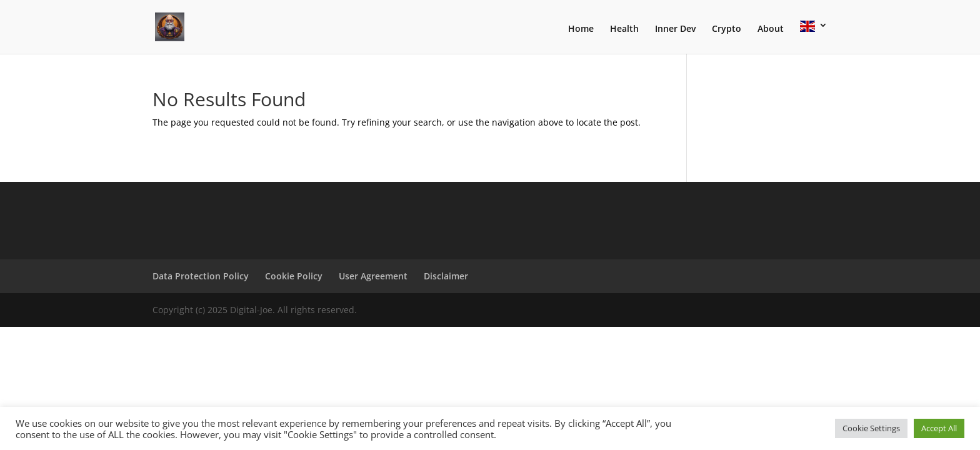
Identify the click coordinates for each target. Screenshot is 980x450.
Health (624, 29)
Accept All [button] (939, 428)
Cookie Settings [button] (871, 428)
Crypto (727, 29)
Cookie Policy (294, 276)
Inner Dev (675, 29)
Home (581, 29)
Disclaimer (446, 276)
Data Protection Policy (201, 276)
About (771, 29)
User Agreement (373, 276)
